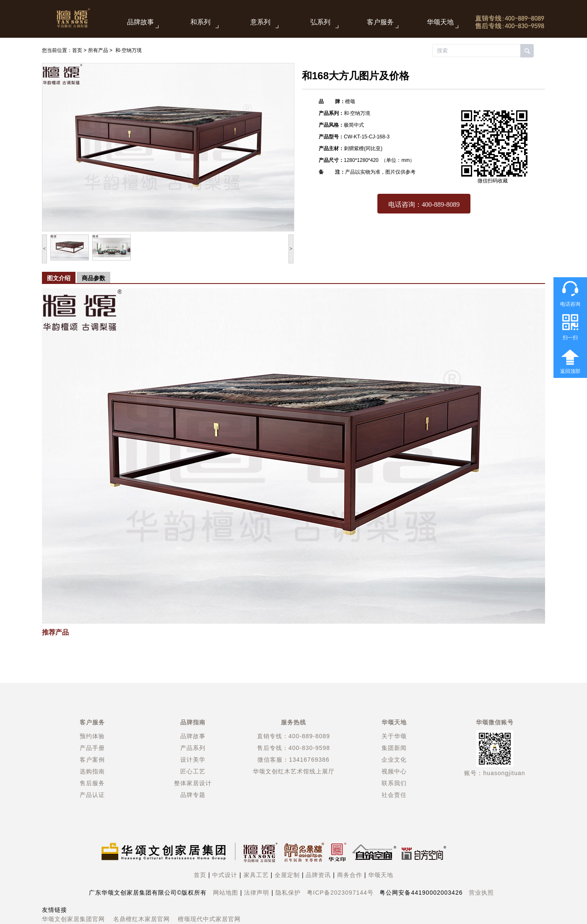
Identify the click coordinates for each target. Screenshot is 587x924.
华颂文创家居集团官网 (73, 919)
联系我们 (394, 783)
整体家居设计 (193, 783)
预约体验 (92, 736)
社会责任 (394, 795)
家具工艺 (256, 875)
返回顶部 (570, 371)
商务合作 (350, 875)
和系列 (200, 22)
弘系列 (320, 22)
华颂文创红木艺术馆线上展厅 (294, 771)
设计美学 (193, 760)
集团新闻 (394, 748)
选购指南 (92, 771)
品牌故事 (140, 22)
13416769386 (309, 760)
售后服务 (92, 783)
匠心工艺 (193, 771)
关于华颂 (394, 736)
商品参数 (94, 278)
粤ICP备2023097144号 (340, 893)
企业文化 (394, 760)
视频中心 (394, 771)
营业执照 (481, 893)
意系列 (260, 22)
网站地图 (226, 893)
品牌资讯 (318, 875)
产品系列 (193, 748)
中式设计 (225, 875)
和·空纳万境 (129, 50)
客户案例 (92, 760)
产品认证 (92, 795)
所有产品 (98, 50)
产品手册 (92, 748)
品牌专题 (193, 795)
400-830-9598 (309, 748)
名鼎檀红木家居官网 (142, 919)
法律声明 (257, 893)
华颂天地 (440, 22)
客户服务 (380, 22)
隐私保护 (288, 893)
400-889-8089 (309, 736)
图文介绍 (59, 278)
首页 (77, 50)
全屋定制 (287, 875)
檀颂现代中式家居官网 (209, 919)
